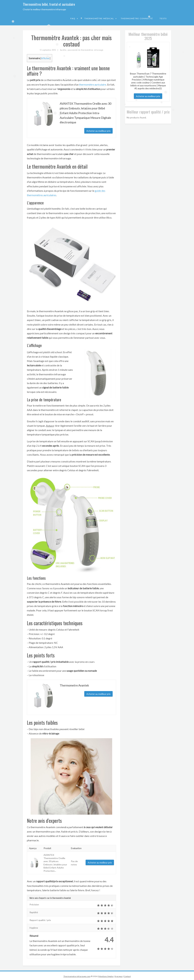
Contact (127, 976)
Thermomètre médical (100, 18)
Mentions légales (106, 976)
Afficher (45, 58)
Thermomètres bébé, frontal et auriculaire (49, 4)
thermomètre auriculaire (93, 84)
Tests (163, 18)
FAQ (73, 18)
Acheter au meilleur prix (98, 131)
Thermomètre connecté (137, 18)
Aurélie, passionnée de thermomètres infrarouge (82, 50)
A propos (119, 976)
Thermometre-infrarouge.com (77, 976)
